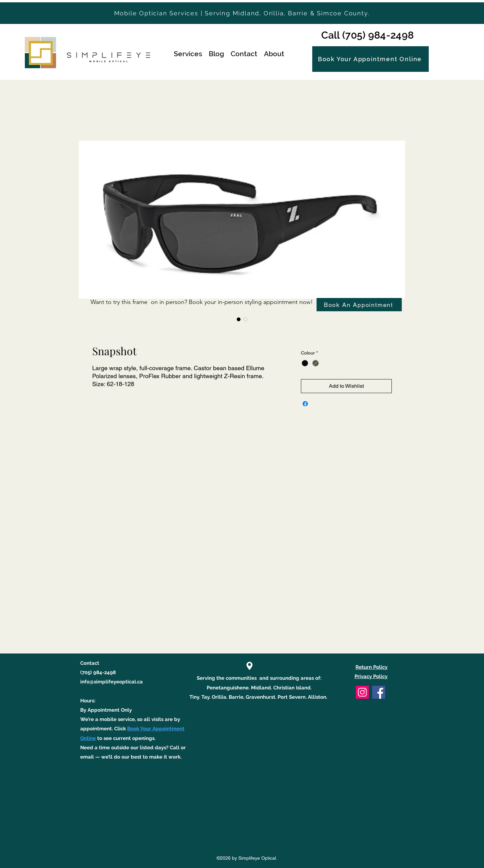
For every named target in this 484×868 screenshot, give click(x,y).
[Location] (249, 666)
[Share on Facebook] (305, 404)
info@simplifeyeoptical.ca (112, 682)
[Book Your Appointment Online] (370, 59)
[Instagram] (362, 692)
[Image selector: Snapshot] (239, 319)
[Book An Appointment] (359, 305)
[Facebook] (379, 692)
